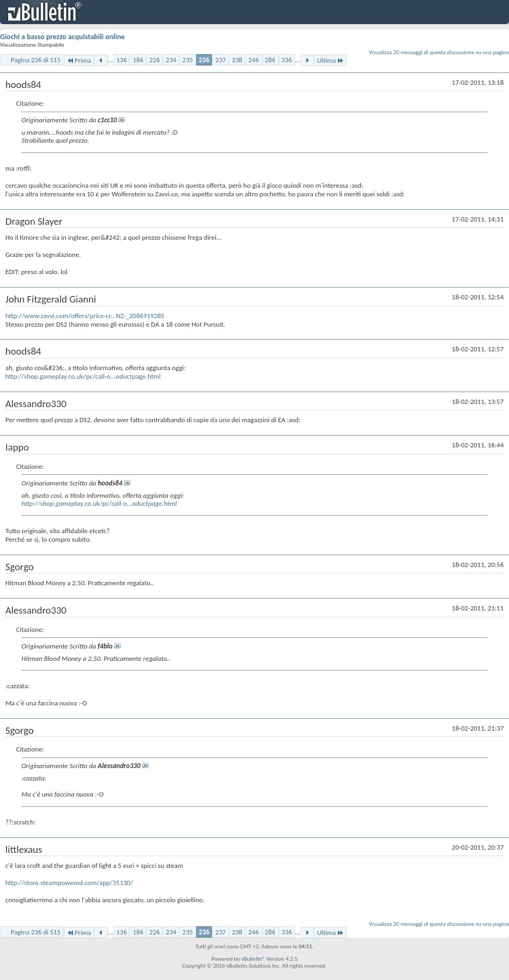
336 (287, 60)
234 (171, 60)
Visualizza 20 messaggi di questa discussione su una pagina (439, 52)
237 (220, 60)
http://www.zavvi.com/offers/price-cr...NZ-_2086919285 (85, 316)
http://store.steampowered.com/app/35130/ (69, 883)
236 (204, 60)
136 (122, 60)
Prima (79, 60)
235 (188, 60)
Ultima (330, 60)
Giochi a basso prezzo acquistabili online (62, 37)
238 (237, 60)
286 (270, 60)
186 (138, 60)
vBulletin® (253, 959)
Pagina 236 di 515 (36, 60)
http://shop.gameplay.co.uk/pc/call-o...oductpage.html (83, 376)
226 (154, 60)
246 (254, 60)
